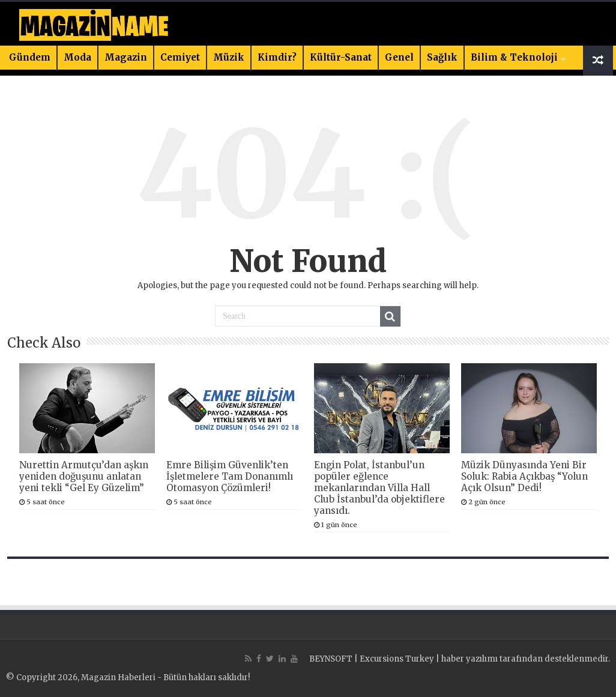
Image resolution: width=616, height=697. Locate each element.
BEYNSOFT (331, 659)
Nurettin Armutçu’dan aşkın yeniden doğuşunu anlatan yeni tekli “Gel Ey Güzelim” (84, 476)
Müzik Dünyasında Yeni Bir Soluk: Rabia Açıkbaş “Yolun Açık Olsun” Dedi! (524, 476)
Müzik (229, 57)
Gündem (30, 57)
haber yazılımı (470, 659)
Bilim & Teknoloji (514, 57)
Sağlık (442, 57)
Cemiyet (180, 57)
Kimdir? (277, 57)
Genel (399, 57)
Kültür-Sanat (341, 57)
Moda (77, 57)
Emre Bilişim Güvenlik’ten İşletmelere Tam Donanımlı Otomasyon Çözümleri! (230, 476)
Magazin (126, 57)
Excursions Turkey (397, 659)
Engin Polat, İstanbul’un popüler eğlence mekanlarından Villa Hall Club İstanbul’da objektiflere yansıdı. (379, 488)
